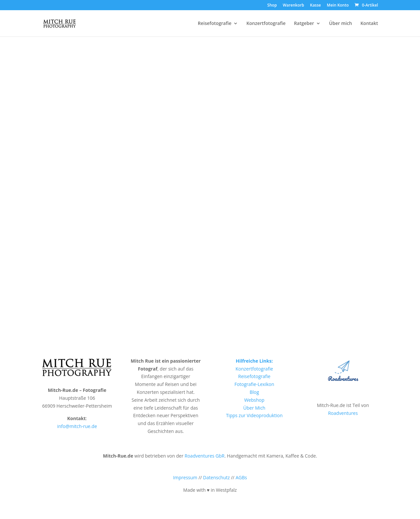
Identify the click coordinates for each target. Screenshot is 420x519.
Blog (254, 392)
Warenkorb (294, 6)
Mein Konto (338, 6)
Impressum (185, 477)
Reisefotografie (215, 24)
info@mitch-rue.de (77, 426)
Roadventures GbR (205, 456)
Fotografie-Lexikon (254, 384)
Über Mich (254, 408)
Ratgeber (304, 24)
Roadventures (343, 413)
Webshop (254, 400)
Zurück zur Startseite (210, 198)
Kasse (315, 6)
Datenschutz (216, 477)
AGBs (241, 477)
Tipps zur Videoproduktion (254, 415)
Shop (272, 6)
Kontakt (369, 24)
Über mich (341, 24)
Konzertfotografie (266, 24)
